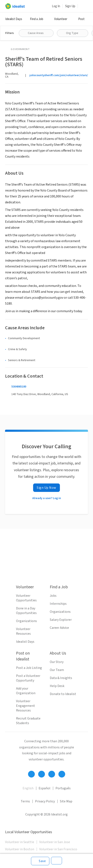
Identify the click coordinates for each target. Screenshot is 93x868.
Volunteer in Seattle (20, 842)
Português (63, 788)
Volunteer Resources (23, 631)
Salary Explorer (61, 620)
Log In (56, 6)
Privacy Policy (45, 801)
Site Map (66, 801)
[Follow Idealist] (31, 774)
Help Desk (57, 686)
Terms (25, 801)
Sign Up (70, 6)
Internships (58, 604)
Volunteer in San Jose (55, 842)
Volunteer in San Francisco (58, 849)
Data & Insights (61, 678)
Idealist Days (14, 19)
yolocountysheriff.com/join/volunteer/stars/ (59, 75)
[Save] (40, 861)
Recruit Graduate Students (28, 721)
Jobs (53, 596)
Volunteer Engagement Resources (26, 706)
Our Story (57, 662)
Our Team (57, 670)
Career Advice (59, 628)
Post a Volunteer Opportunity (28, 678)
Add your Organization (26, 691)
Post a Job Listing (29, 668)
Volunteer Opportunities (26, 598)
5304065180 (19, 387)
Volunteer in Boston (20, 849)
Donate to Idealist (63, 694)
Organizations (26, 621)
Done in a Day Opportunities (26, 611)
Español (44, 788)
